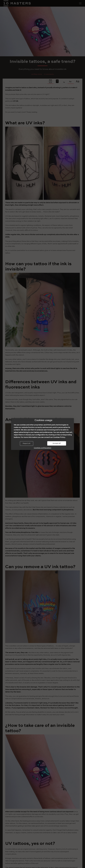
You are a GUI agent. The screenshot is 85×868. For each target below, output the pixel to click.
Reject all (27, 443)
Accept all (57, 443)
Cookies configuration (43, 448)
